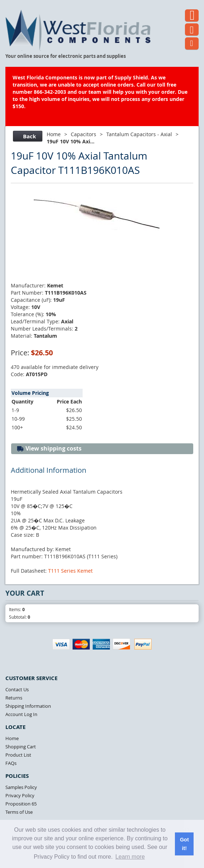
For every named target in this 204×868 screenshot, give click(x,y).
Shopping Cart (21, 747)
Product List (18, 755)
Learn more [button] (130, 857)
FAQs (11, 763)
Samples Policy (21, 787)
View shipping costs (49, 449)
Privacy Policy (20, 795)
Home (54, 134)
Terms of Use (19, 812)
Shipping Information (28, 706)
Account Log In (21, 714)
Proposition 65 (21, 804)
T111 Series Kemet (70, 571)
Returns (14, 698)
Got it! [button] (184, 844)
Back (27, 136)
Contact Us (17, 689)
